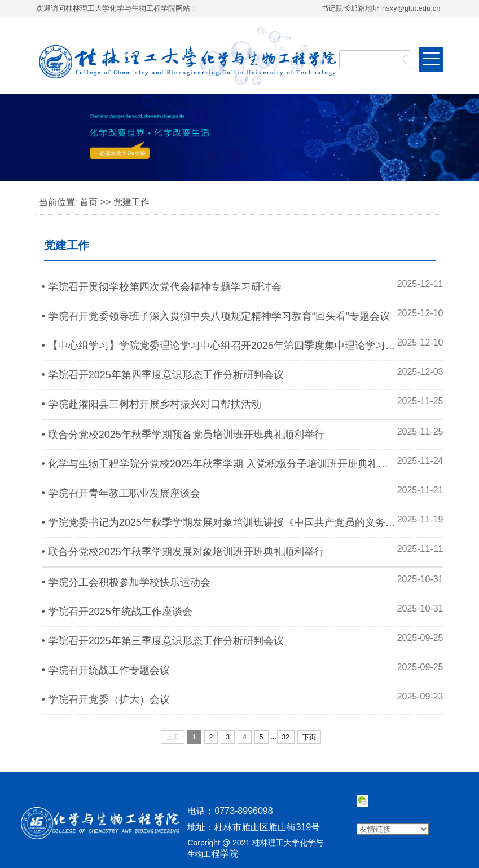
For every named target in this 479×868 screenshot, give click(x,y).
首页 (89, 202)
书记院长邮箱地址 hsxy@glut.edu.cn (381, 8)
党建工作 (131, 202)
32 (286, 737)
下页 (309, 737)
